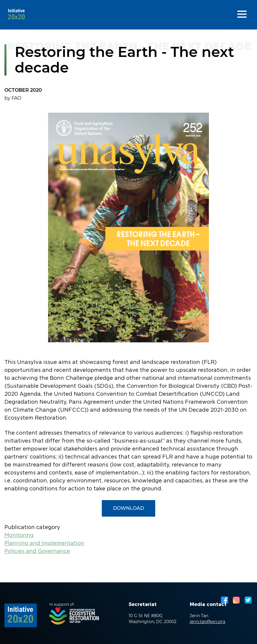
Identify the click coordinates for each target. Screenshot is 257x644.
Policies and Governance (37, 551)
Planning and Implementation (44, 543)
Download (128, 508)
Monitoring (19, 535)
